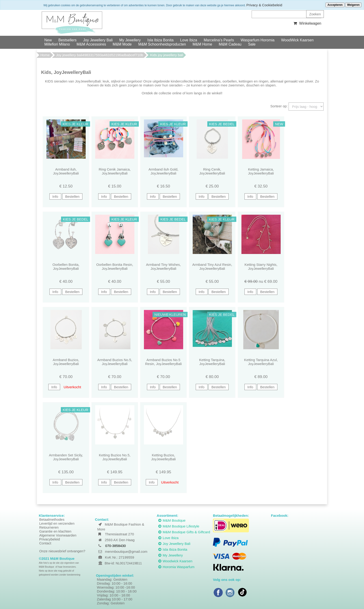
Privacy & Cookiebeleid (264, 5)
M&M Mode (122, 44)
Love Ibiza (189, 40)
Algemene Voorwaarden (58, 535)
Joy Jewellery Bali (98, 40)
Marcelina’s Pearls (219, 40)
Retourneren (49, 527)
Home (45, 55)
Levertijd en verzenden (57, 523)
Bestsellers (67, 40)
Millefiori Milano (57, 44)
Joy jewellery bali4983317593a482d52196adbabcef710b (99, 55)
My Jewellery (130, 40)
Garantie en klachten (55, 531)
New (48, 40)
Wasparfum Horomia (257, 40)
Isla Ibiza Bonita (161, 40)
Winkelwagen (307, 23)
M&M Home (202, 44)
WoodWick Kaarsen (297, 40)
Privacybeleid (50, 539)
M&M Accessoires (91, 44)
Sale (252, 44)
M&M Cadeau (230, 44)
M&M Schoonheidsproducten (162, 44)
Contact (45, 543)
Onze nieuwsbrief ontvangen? (62, 551)
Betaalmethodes (52, 519)
